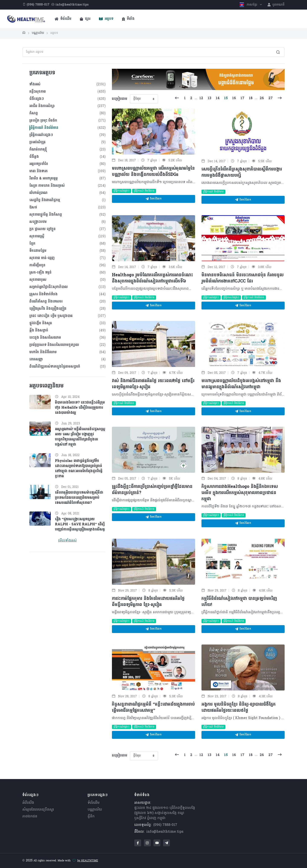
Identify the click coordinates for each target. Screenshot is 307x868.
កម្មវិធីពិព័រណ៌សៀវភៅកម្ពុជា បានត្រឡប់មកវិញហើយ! (239, 602)
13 (209, 98)
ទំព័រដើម (63, 19)
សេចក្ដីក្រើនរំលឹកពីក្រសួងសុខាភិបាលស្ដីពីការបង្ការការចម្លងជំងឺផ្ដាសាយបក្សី (242, 173)
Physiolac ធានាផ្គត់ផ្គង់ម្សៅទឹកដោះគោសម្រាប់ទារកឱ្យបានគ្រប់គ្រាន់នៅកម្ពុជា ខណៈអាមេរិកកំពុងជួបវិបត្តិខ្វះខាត (79, 469)
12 (201, 98)
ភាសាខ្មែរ (249, 5)
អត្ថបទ (106, 19)
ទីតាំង (128, 19)
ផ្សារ (85, 19)
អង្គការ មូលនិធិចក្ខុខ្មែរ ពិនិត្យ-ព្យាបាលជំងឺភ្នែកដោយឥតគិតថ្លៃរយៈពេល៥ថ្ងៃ (239, 708)
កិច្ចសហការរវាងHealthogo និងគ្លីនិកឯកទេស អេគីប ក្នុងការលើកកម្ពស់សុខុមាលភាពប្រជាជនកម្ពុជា (240, 493)
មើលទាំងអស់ (67, 541)
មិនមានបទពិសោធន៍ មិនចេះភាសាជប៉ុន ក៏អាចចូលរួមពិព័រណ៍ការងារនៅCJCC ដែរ (243, 278)
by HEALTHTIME (88, 861)
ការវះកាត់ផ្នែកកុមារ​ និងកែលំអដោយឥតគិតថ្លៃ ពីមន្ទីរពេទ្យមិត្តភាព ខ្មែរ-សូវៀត (148, 602)
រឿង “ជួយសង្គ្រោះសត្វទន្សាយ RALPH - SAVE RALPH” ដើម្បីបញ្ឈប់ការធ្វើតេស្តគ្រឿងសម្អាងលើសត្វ (80, 524)
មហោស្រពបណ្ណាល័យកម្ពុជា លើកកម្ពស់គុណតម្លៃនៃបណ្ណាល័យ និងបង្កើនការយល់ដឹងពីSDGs (153, 172)
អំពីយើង (28, 803)
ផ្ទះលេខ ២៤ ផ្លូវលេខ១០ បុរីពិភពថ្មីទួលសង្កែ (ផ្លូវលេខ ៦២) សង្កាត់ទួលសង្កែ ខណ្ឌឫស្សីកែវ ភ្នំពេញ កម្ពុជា (165, 813)
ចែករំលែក (154, 199)
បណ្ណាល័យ (95, 810)
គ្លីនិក (91, 816)
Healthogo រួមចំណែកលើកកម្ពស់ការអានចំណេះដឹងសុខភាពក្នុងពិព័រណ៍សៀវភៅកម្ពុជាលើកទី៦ (153, 278)
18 (251, 98)
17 (242, 98)
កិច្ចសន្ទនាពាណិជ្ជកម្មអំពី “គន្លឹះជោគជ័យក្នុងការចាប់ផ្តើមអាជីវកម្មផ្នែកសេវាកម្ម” (153, 708)
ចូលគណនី (276, 5)
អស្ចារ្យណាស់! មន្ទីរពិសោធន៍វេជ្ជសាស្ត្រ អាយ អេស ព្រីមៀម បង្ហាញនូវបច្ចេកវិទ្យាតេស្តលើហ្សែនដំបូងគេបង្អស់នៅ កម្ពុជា (80, 437)
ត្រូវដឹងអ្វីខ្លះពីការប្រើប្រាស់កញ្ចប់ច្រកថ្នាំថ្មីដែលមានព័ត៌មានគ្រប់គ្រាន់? (152, 490)
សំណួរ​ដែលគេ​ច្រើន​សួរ (38, 810)
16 (234, 98)
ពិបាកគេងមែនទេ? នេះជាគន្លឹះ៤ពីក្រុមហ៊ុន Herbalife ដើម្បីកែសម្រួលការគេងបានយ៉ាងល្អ (80, 408)
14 (218, 98)
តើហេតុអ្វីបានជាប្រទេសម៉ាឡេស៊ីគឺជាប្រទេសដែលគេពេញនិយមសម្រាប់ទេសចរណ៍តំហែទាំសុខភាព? (79, 498)
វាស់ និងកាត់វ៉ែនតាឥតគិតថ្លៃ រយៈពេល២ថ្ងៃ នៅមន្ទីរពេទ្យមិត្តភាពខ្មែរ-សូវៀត (153, 384)
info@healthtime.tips (165, 832)
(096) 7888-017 (165, 825)
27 (271, 98)
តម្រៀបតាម (120, 99)
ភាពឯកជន (30, 816)
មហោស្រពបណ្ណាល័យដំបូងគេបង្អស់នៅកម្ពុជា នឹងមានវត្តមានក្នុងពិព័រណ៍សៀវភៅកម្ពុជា (241, 384)
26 (262, 98)
